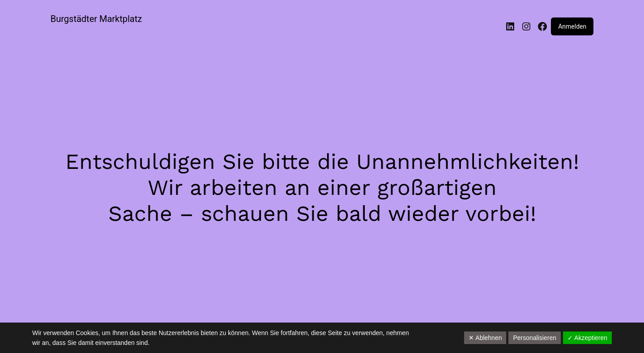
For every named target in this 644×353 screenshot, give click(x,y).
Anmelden (572, 26)
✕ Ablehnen (485, 338)
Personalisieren (535, 338)
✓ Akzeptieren (587, 338)
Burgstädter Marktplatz (96, 19)
